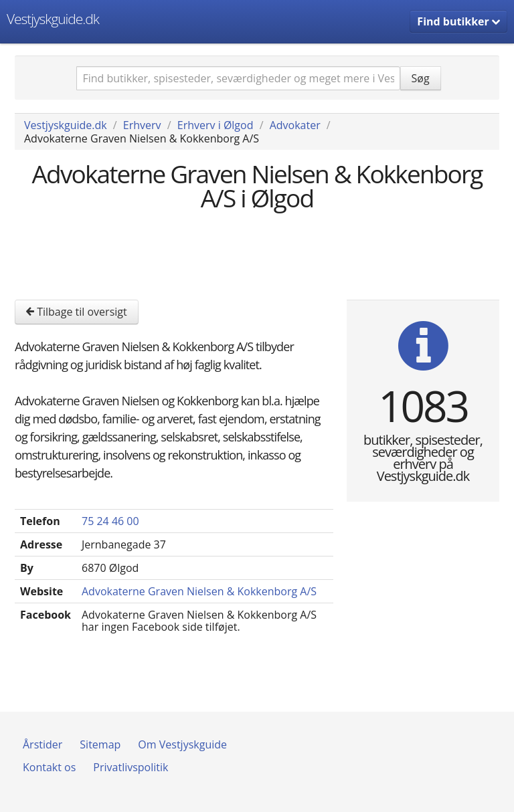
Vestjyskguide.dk (53, 19)
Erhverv (142, 125)
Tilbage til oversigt (77, 312)
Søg (421, 78)
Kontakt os (49, 767)
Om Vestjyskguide (182, 744)
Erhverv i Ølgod (216, 125)
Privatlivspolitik (131, 767)
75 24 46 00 (110, 521)
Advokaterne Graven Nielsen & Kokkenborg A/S (199, 591)
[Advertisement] (258, 253)
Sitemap (100, 744)
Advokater (295, 125)
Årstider (42, 744)
